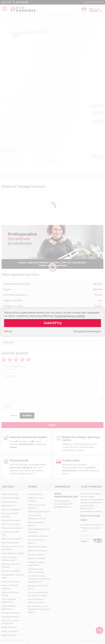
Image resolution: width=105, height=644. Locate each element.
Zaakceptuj (53, 323)
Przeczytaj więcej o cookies (70, 316)
